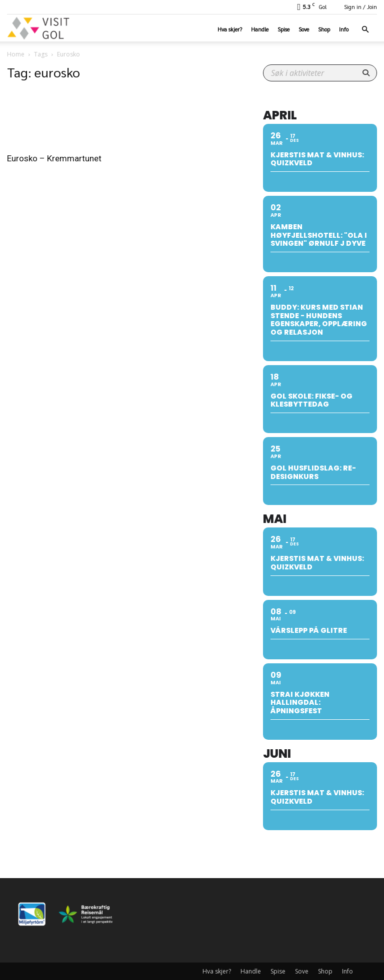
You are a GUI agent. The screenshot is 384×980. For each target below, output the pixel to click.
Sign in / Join (360, 7)
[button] (365, 30)
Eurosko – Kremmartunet (54, 158)
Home (16, 54)
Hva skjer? (230, 29)
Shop (324, 29)
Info (344, 29)
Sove (304, 29)
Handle (260, 29)
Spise (283, 29)
